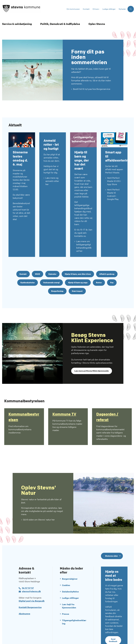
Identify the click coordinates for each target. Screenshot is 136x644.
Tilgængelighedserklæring (74, 610)
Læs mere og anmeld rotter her (52, 193)
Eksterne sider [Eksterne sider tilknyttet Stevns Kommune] (111, 544)
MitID (38, 262)
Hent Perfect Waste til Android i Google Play (113, 183)
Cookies (66, 574)
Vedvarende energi (51, 271)
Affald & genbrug (107, 262)
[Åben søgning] (131, 9)
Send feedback (113, 628)
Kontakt (23, 262)
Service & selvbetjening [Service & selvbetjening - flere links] (17, 24)
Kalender (52, 262)
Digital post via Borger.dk (32, 589)
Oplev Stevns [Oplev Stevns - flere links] (97, 24)
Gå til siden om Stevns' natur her (39, 508)
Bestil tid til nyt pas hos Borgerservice (92, 89)
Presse (66, 602)
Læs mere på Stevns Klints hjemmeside (92, 359)
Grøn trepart (77, 279)
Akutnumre (24, 602)
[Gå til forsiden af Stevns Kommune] (32, 9)
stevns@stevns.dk (31, 580)
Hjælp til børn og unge (78, 271)
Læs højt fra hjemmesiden (69, 594)
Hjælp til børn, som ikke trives (78, 262)
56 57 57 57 (28, 576)
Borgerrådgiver (70, 567)
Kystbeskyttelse (28, 271)
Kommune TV (64, 402)
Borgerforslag (57, 279)
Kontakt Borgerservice (30, 596)
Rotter (99, 271)
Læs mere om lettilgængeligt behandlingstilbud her (84, 234)
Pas (112, 271)
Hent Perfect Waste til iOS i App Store (114, 169)
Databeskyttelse (70, 580)
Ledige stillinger (70, 586)
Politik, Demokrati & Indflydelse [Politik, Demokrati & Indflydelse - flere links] (60, 24)
